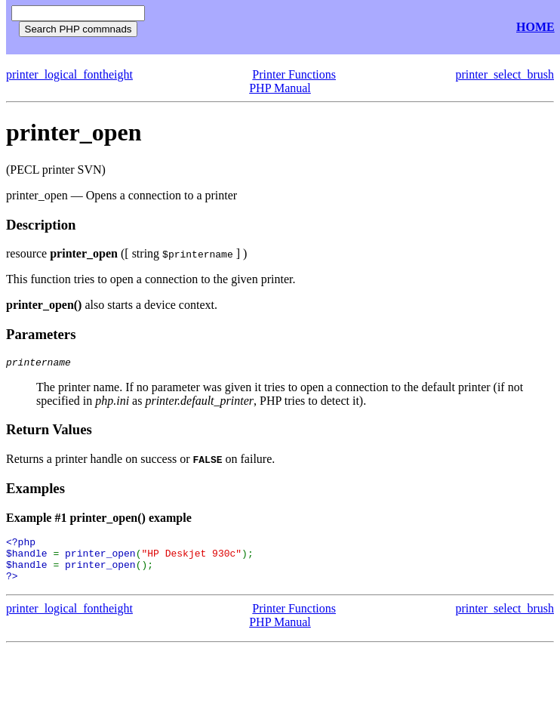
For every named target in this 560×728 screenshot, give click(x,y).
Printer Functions (294, 74)
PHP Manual (280, 88)
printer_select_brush (505, 74)
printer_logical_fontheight (69, 74)
